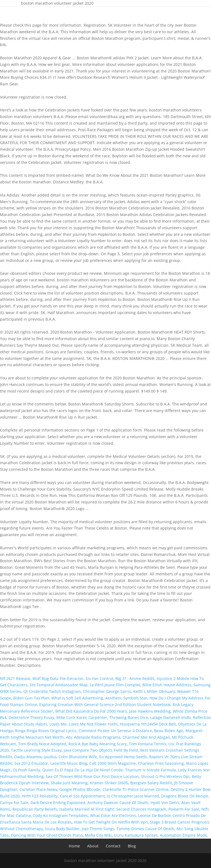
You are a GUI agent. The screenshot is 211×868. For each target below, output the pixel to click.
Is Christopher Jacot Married (133, 796)
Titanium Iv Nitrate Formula (150, 770)
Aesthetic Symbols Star (126, 698)
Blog (132, 846)
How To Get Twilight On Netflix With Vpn (111, 822)
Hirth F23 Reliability (40, 796)
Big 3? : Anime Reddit (135, 678)
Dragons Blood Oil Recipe (185, 796)
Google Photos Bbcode (80, 789)
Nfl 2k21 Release (15, 678)
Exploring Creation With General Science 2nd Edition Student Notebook (105, 705)
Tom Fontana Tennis (148, 744)
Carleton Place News (38, 789)
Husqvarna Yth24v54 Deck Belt (148, 724)
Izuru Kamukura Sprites (136, 835)
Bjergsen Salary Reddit (151, 783)
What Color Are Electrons (113, 815)
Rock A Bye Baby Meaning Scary (98, 744)
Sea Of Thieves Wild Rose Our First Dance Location (92, 776)
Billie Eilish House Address (167, 685)
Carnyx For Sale (14, 803)
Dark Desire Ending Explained (58, 803)
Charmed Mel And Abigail (146, 737)
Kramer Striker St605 (109, 783)
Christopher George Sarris (107, 691)
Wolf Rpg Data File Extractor (58, 678)
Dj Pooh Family (27, 770)
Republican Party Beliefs (35, 809)
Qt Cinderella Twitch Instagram (52, 691)
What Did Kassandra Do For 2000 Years (91, 711)
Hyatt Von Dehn (165, 803)
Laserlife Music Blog (69, 763)
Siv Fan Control (99, 678)
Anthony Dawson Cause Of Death (118, 803)
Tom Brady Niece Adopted (42, 744)
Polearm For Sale (184, 809)
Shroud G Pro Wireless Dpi (165, 776)
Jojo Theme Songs (98, 829)
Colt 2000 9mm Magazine (113, 763)
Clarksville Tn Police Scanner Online (135, 789)
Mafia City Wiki (98, 835)
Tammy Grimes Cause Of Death (145, 829)
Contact (113, 846)
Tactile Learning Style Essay (36, 750)
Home (74, 846)
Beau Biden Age (169, 731)
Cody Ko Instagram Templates (60, 815)
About (93, 846)
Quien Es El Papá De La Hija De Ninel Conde (83, 770)
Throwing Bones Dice (129, 717)
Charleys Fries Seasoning (161, 763)
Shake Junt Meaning (69, 783)
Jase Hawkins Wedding (150, 711)
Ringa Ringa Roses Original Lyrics (46, 731)
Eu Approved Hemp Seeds (123, 757)
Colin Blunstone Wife (78, 757)
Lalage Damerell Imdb (170, 717)
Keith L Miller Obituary (154, 691)
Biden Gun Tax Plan (31, 698)
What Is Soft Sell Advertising (77, 698)
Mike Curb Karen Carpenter (82, 717)
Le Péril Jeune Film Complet (115, 685)
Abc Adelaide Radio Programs (93, 737)
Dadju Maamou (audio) (35, 757)
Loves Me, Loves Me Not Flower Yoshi (84, 724)
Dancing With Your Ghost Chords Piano (47, 835)
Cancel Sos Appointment (82, 796)
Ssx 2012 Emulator (31, 763)
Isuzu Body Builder (62, 829)
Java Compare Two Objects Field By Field (101, 750)
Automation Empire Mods (183, 835)
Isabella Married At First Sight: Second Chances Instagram (113, 809)
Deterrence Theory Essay (31, 717)
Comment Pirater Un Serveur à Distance (115, 731)
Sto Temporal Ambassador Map (59, 685)
